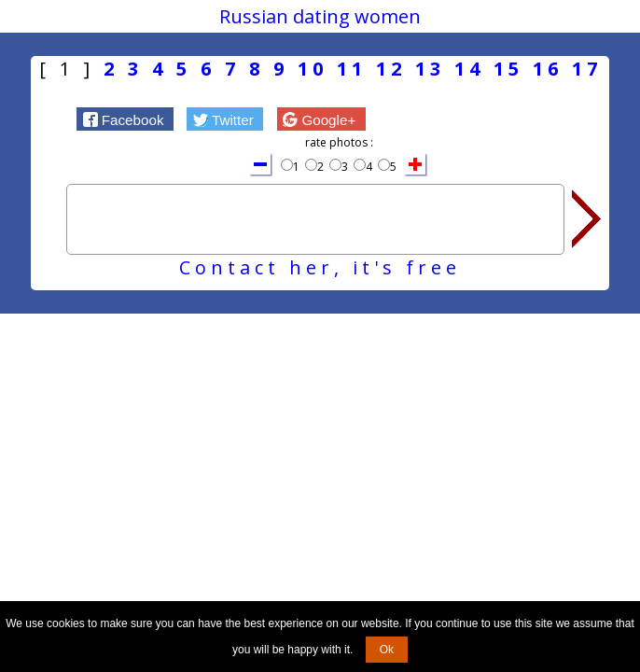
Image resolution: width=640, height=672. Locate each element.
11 (352, 69)
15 (508, 69)
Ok (387, 650)
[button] (125, 119)
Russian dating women (320, 16)
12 (391, 69)
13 (430, 69)
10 (313, 69)
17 (587, 69)
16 (548, 69)
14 (469, 69)
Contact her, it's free (320, 267)
